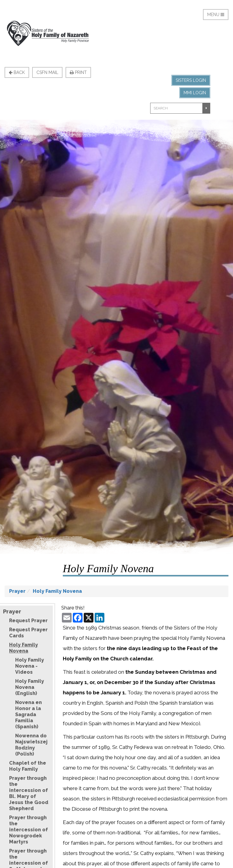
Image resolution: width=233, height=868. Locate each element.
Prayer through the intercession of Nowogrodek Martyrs (29, 830)
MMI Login (195, 93)
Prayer (17, 591)
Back (17, 72)
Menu (216, 15)
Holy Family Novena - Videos (30, 666)
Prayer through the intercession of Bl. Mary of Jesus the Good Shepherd (29, 793)
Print (78, 72)
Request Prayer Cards (28, 633)
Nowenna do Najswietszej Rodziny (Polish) (31, 745)
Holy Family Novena (57, 591)
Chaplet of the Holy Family (28, 766)
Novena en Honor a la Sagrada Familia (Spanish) (29, 714)
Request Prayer (28, 621)
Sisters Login (191, 80)
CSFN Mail (47, 72)
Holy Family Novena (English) (30, 687)
